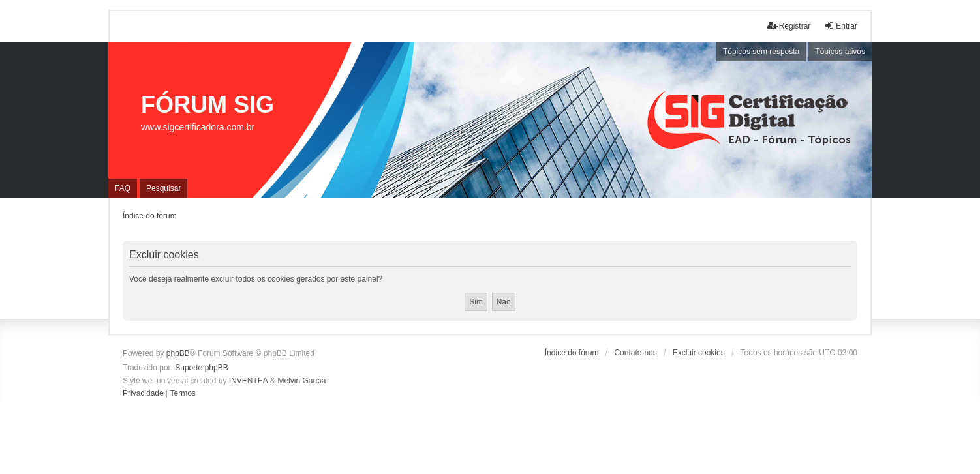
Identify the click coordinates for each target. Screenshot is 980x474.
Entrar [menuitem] (841, 26)
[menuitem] (143, 394)
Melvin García (301, 381)
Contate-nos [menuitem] (635, 353)
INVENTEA (249, 381)
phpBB (178, 353)
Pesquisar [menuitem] (163, 188)
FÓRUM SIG (207, 105)
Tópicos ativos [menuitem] (840, 52)
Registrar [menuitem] (789, 26)
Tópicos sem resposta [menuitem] (761, 52)
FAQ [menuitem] (123, 188)
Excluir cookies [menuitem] (699, 353)
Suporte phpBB (201, 368)
